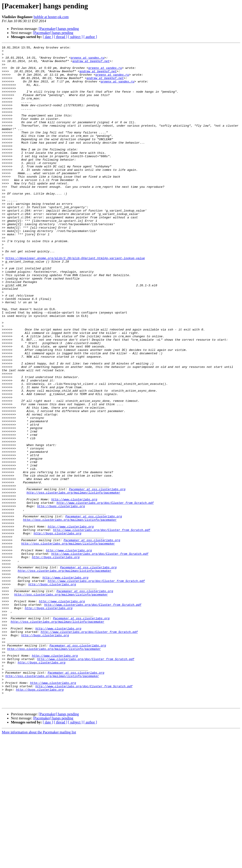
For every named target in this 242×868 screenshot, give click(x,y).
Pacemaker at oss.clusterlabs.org (97, 578)
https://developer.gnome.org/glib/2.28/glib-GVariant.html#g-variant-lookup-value (75, 301)
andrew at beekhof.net (91, 64)
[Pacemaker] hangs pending (59, 29)
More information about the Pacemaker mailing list (39, 864)
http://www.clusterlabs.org (74, 590)
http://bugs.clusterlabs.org (61, 598)
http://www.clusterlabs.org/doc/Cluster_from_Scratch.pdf (105, 594)
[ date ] (48, 37)
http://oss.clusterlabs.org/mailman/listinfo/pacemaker (73, 582)
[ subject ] (75, 37)
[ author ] (90, 37)
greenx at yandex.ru (87, 60)
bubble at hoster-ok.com (51, 17)
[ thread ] (61, 37)
